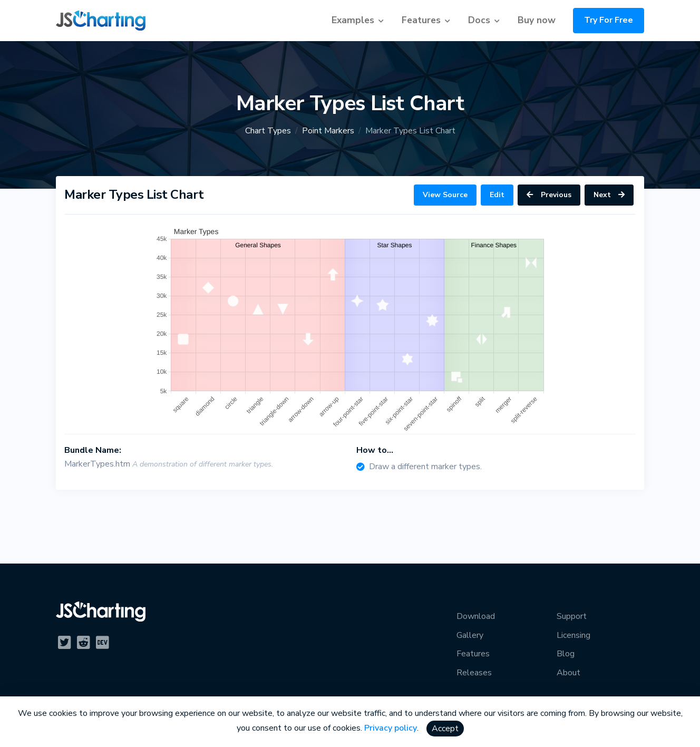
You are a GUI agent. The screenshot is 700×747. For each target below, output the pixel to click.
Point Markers (328, 131)
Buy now (537, 20)
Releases (474, 673)
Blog (566, 654)
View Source (445, 195)
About (568, 673)
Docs (479, 20)
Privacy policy (391, 728)
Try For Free (609, 20)
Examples (353, 20)
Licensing (573, 635)
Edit (497, 195)
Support (572, 616)
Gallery (470, 635)
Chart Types (268, 131)
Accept (445, 729)
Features (421, 20)
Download (476, 616)
